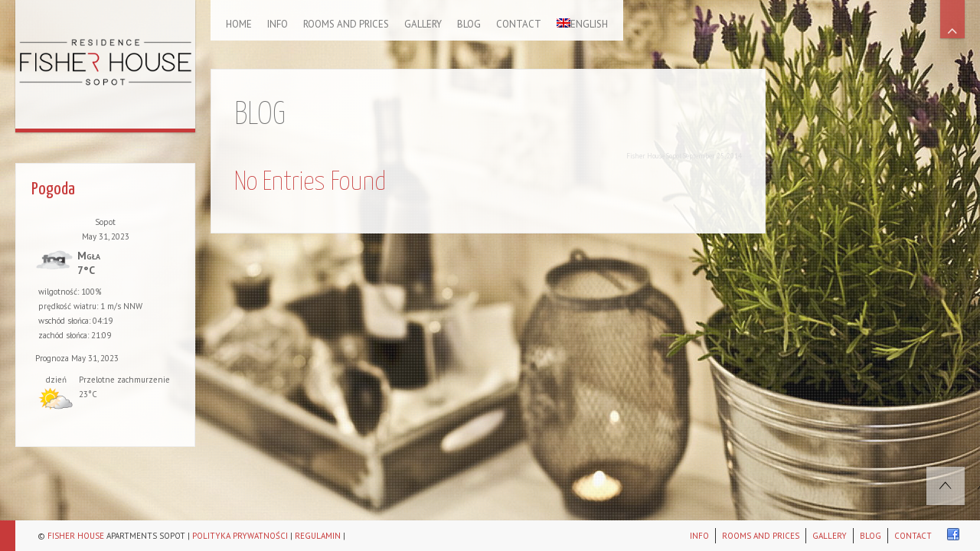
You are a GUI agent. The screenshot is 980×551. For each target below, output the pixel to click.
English (582, 24)
